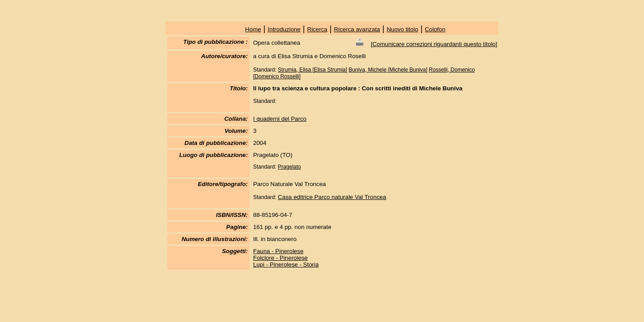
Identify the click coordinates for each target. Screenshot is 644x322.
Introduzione (284, 29)
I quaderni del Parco (280, 119)
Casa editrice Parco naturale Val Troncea (332, 197)
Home (253, 29)
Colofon (435, 29)
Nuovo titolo (402, 29)
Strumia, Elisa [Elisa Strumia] (312, 70)
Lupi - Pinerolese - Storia (286, 265)
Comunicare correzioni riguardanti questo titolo (434, 44)
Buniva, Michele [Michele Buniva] (388, 70)
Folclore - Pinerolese (280, 258)
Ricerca (317, 29)
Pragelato (289, 167)
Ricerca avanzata (357, 29)
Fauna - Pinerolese (278, 251)
